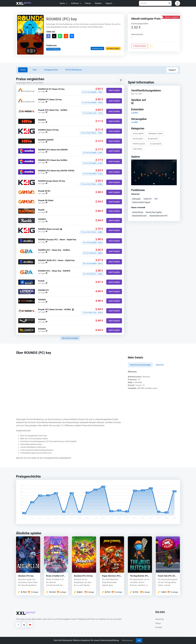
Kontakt (159, 627)
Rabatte (98, 3)
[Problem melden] (151, 46)
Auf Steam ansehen (113, 49)
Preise (23, 70)
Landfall (135, 113)
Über (35, 70)
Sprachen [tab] (160, 365)
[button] (177, 3)
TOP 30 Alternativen (73, 70)
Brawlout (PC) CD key (83, 576)
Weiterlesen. (128, 640)
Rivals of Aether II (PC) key (56, 576)
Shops (158, 623)
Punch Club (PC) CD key (166, 576)
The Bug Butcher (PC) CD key (139, 576)
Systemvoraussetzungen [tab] (140, 365)
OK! (139, 640)
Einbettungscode (97, 49)
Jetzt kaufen (114, 91)
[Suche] (155, 3)
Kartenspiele (138, 139)
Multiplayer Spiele (156, 133)
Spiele (63, 3)
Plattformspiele (139, 144)
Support (109, 3)
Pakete (88, 3)
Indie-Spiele (138, 149)
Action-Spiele (138, 133)
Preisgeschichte (51, 70)
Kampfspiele (153, 139)
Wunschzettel (139, 46)
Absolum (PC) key (26, 576)
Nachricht (160, 619)
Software (76, 3)
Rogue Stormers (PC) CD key (111, 576)
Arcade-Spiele (156, 144)
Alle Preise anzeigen (70, 338)
